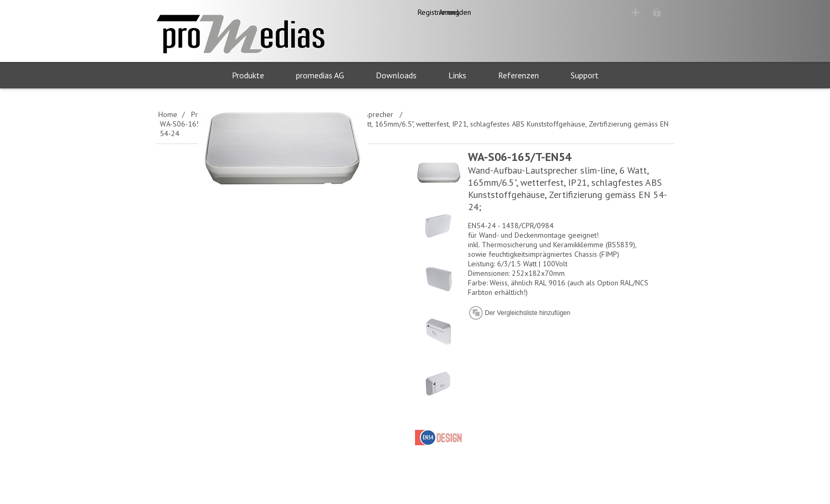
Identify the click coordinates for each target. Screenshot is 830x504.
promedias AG (320, 75)
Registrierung (589, 12)
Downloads (396, 75)
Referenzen (518, 75)
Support (585, 75)
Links (457, 75)
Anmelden (649, 12)
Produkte (248, 75)
